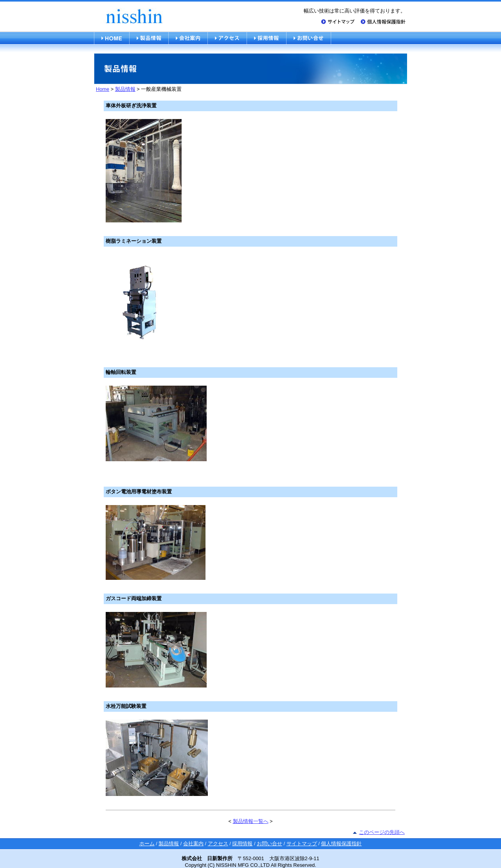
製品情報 (125, 89)
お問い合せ (269, 844)
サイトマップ (302, 844)
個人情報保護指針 (341, 844)
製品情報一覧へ (251, 821)
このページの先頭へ (382, 832)
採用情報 (242, 844)
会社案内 (193, 844)
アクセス (218, 844)
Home (103, 89)
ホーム (147, 844)
